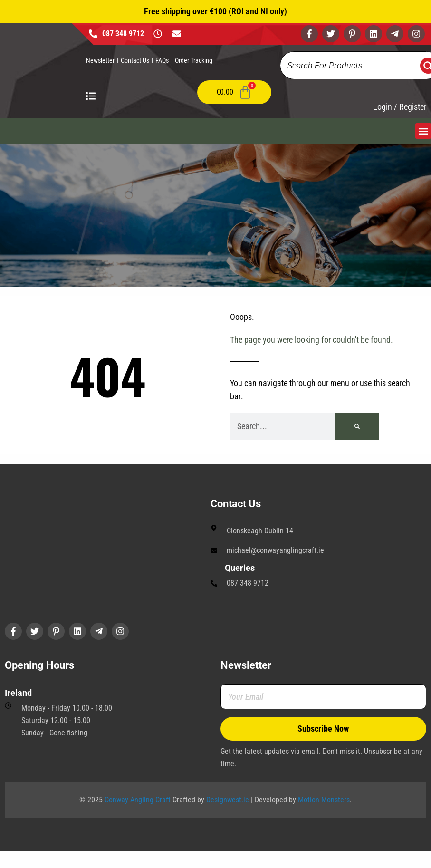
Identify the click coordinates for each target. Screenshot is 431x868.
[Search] (357, 426)
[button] (423, 131)
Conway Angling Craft (138, 800)
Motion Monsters (324, 800)
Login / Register (400, 107)
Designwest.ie (228, 800)
